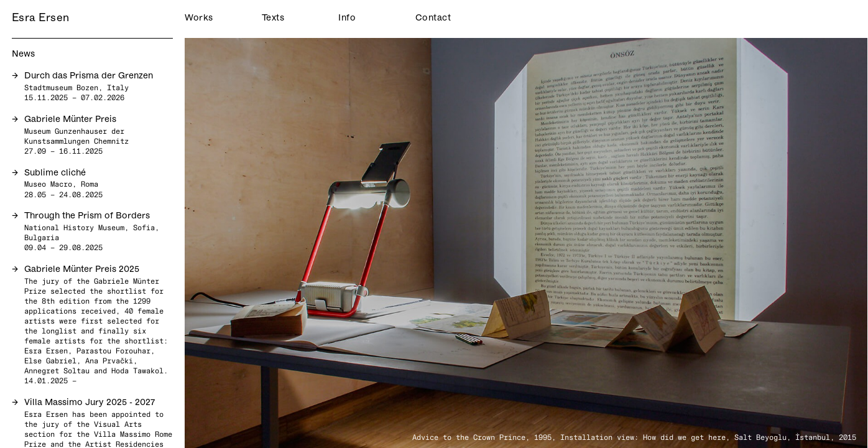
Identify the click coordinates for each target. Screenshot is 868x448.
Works (199, 18)
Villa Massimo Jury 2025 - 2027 (90, 403)
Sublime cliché (55, 173)
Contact (430, 18)
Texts (273, 18)
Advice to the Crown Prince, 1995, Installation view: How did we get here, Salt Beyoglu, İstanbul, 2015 (634, 437)
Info (347, 18)
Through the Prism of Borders (87, 216)
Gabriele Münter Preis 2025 (82, 270)
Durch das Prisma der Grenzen (89, 76)
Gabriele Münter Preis (70, 120)
